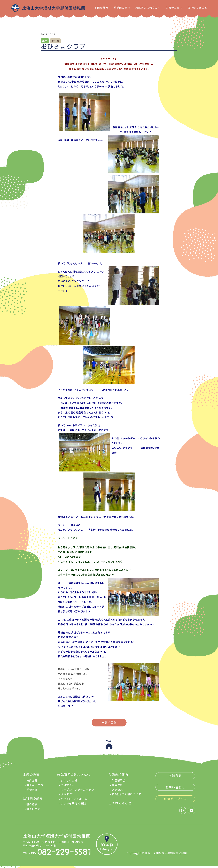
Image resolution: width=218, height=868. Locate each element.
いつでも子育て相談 (73, 806)
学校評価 (32, 792)
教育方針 (32, 783)
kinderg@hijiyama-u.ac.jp (42, 847)
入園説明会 (119, 783)
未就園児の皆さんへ (148, 8)
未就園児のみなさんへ (74, 777)
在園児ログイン (175, 801)
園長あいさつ (35, 787)
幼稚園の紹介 (122, 8)
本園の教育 (102, 8)
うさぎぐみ (68, 796)
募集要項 (117, 787)
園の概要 (32, 806)
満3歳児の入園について (126, 796)
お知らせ (175, 778)
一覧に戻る (109, 723)
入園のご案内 (174, 8)
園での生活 (33, 811)
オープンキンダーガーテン (77, 792)
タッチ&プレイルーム (74, 801)
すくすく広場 (69, 783)
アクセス (117, 792)
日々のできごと (197, 8)
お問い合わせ (175, 789)
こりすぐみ (68, 787)
